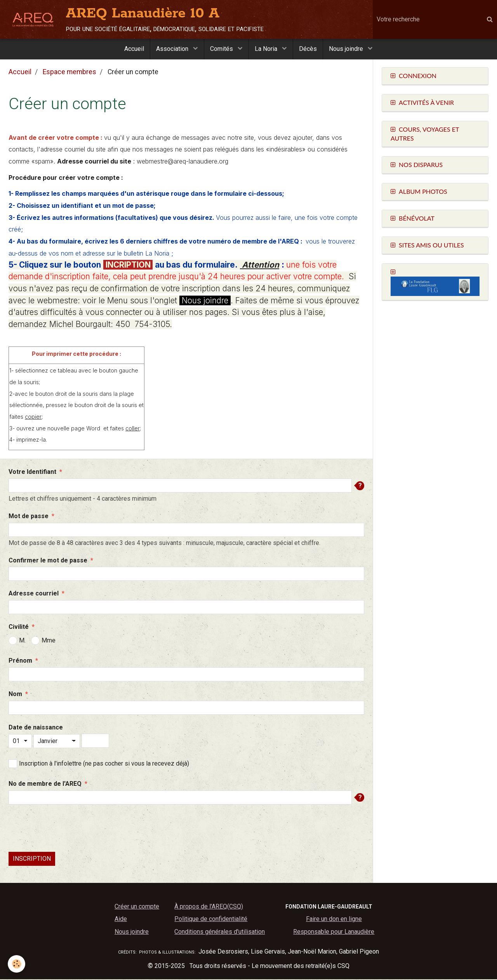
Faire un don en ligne (334, 920)
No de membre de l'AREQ (45, 784)
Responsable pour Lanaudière (334, 932)
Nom (15, 695)
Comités (222, 49)
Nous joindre (347, 49)
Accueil (134, 49)
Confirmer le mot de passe (48, 561)
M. (17, 641)
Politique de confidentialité (211, 920)
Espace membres (70, 73)
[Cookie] (17, 964)
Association (173, 49)
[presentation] (68, 829)
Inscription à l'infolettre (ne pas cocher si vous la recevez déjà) (99, 764)
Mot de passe (29, 517)
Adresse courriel (34, 594)
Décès (308, 49)
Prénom (20, 661)
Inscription (32, 859)
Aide (121, 920)
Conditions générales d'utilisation (220, 932)
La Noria (267, 49)
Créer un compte (137, 907)
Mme (43, 641)
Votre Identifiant (32, 473)
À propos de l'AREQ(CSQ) (209, 907)
